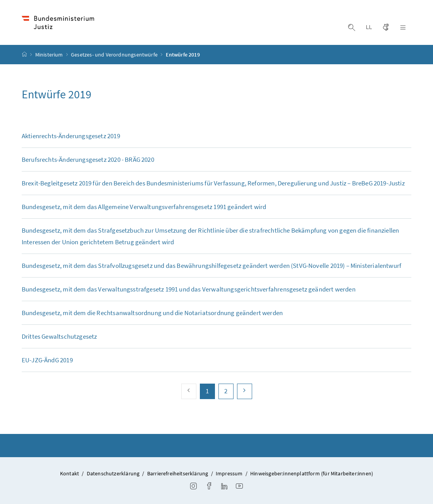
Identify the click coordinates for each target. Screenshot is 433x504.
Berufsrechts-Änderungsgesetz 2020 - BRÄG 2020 (88, 159)
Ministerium (50, 55)
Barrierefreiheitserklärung (178, 473)
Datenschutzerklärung (113, 473)
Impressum (229, 473)
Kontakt (70, 473)
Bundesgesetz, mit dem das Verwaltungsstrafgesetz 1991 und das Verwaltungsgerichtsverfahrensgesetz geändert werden (189, 289)
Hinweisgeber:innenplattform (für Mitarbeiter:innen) (312, 473)
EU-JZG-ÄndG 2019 (47, 360)
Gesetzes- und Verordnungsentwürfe (115, 55)
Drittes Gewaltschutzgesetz (59, 336)
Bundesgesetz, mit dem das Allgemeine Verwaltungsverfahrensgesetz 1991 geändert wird (144, 207)
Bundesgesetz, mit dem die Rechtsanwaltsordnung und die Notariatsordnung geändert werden (152, 313)
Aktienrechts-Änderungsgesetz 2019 (71, 136)
